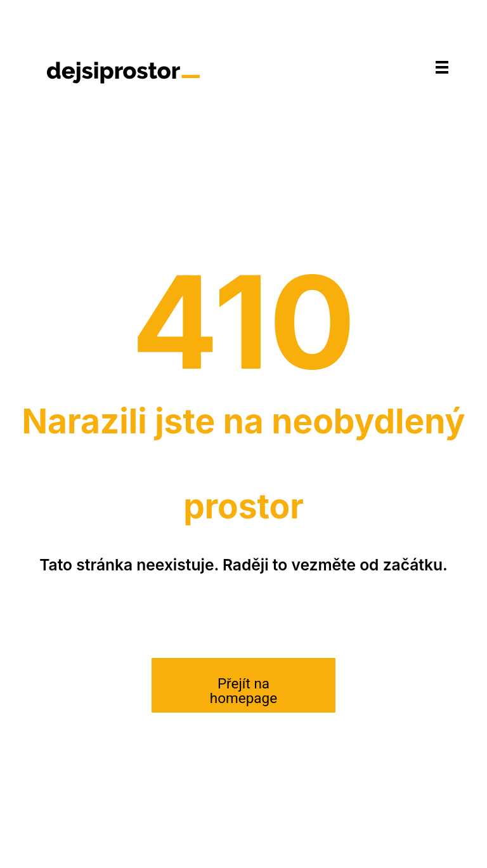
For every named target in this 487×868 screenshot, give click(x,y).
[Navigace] (442, 67)
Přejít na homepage (243, 691)
